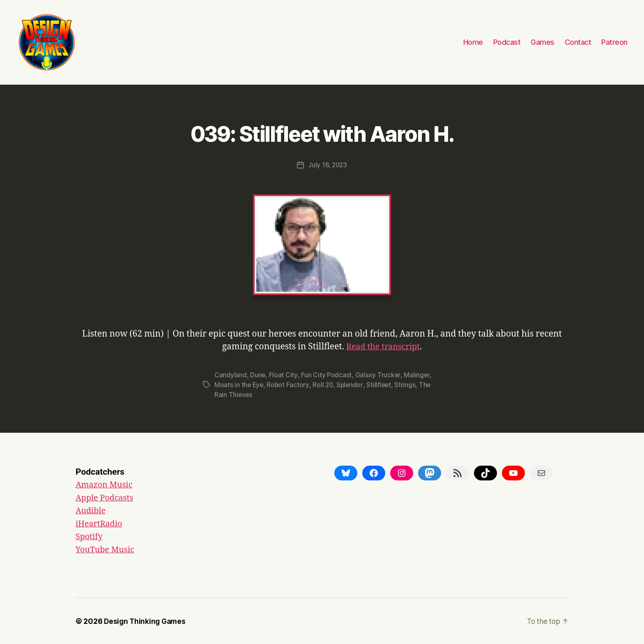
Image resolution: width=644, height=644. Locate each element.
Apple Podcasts (106, 497)
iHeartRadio (100, 523)
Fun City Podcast (326, 374)
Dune (258, 374)
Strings (408, 384)
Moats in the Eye (239, 384)
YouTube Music (107, 549)
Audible (92, 510)
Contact (578, 42)
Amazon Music (106, 484)
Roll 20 (324, 384)
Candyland (231, 374)
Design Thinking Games (146, 621)
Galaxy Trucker (377, 374)
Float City (283, 374)
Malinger (417, 374)
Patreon (614, 42)
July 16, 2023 (328, 165)
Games (543, 42)
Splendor (352, 384)
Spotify (90, 536)
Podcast (507, 42)
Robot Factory (289, 384)
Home (473, 42)
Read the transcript (383, 346)
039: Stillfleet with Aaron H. (322, 132)
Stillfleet (381, 384)
